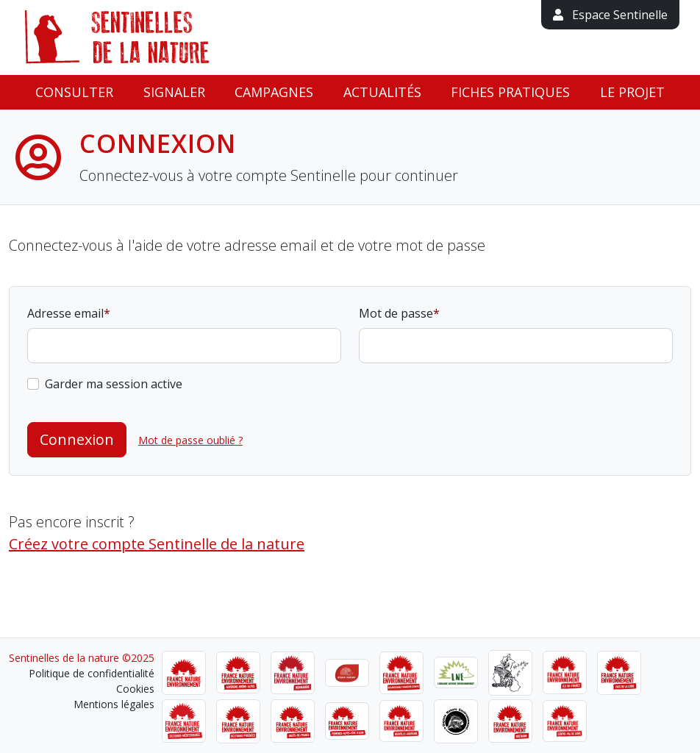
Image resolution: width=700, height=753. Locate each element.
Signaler (174, 92)
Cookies (135, 689)
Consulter (74, 92)
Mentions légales (114, 704)
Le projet (632, 92)
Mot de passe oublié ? (190, 440)
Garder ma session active (114, 384)
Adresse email (65, 313)
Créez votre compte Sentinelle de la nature (157, 544)
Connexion (77, 439)
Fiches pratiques (510, 92)
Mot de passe (396, 313)
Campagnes (274, 92)
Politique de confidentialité (92, 673)
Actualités (382, 92)
